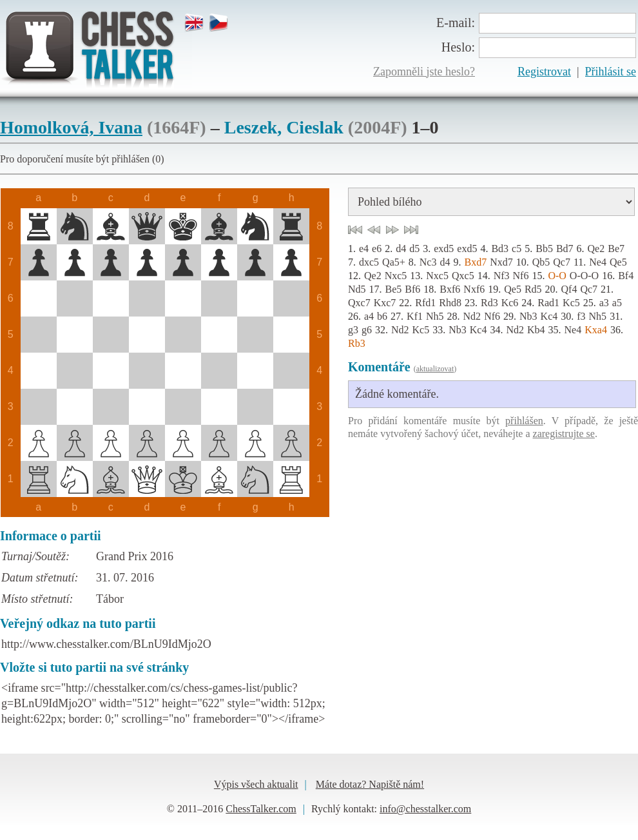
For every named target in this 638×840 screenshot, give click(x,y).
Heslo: (458, 47)
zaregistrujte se (564, 434)
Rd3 (489, 303)
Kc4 (549, 316)
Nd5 (357, 289)
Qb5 (541, 262)
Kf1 (415, 316)
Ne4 (598, 262)
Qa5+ (394, 262)
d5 (414, 249)
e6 (377, 249)
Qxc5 (463, 276)
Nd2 (472, 316)
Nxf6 (474, 289)
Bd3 (500, 249)
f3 (581, 316)
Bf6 (412, 289)
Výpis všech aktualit (256, 784)
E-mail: (456, 23)
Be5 (394, 289)
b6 (382, 316)
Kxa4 (596, 330)
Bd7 (565, 249)
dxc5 (369, 262)
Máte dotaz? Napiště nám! (370, 784)
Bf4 (626, 276)
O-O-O (584, 276)
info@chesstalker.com (425, 809)
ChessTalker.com (261, 809)
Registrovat (544, 72)
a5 (617, 303)
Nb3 (528, 316)
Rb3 (357, 343)
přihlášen (524, 421)
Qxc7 (359, 303)
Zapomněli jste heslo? (424, 72)
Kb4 (536, 330)
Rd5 (533, 289)
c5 (517, 249)
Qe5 (618, 262)
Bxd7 (475, 262)
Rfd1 (425, 303)
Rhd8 (450, 303)
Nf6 (521, 276)
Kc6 (510, 303)
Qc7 (562, 262)
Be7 (616, 249)
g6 (367, 330)
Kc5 (571, 303)
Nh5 (435, 316)
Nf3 (502, 276)
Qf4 (569, 289)
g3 (353, 330)
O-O (557, 276)
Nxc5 (396, 276)
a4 (369, 316)
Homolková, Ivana (71, 127)
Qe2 (596, 249)
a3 (604, 303)
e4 (364, 249)
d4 (401, 249)
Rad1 (548, 303)
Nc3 (428, 262)
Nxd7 (501, 262)
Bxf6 (450, 289)
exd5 (444, 249)
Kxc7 (385, 303)
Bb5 (544, 249)
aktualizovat (435, 369)
